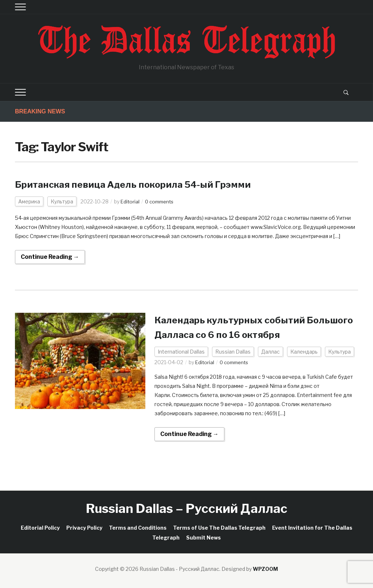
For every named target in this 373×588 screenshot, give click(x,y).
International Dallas (181, 352)
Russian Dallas (233, 352)
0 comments (162, 201)
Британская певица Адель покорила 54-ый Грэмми (148, 184)
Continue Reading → (50, 257)
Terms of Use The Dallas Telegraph (219, 528)
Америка (29, 201)
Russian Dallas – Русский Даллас (187, 508)
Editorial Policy (40, 528)
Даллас (270, 352)
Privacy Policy (84, 528)
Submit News (203, 538)
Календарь (304, 352)
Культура (62, 201)
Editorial (130, 201)
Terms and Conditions (138, 528)
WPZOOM (265, 569)
